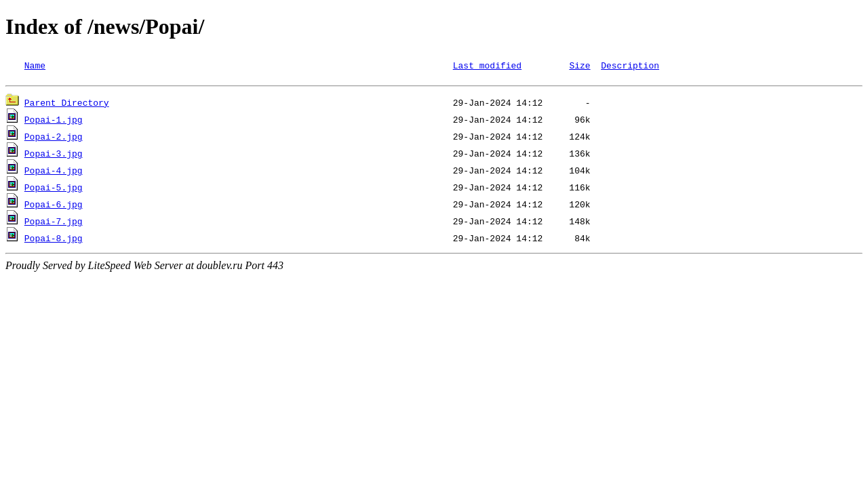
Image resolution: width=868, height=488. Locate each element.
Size (579, 65)
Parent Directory (67, 104)
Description (630, 65)
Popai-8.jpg (54, 240)
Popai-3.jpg (54, 155)
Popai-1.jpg (54, 121)
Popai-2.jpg (54, 138)
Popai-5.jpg (54, 189)
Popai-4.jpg (54, 172)
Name (35, 65)
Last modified (487, 65)
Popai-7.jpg (54, 223)
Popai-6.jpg (54, 206)
